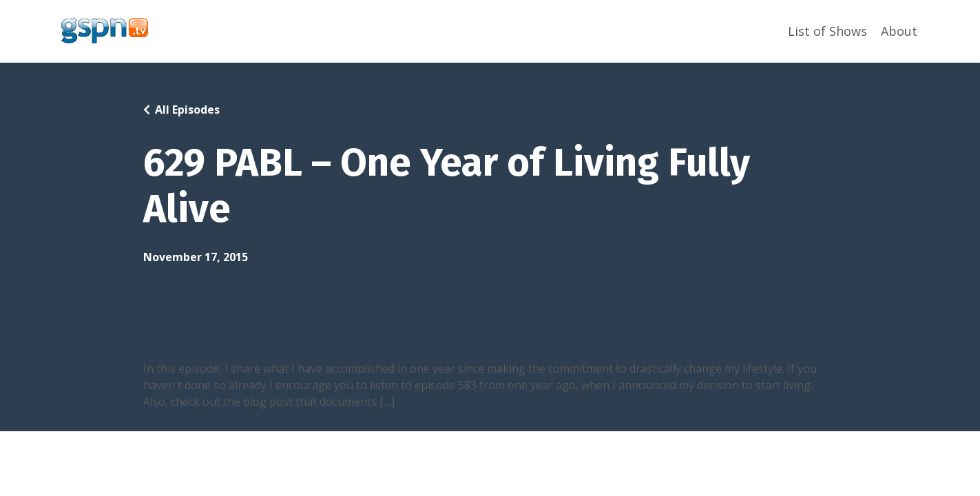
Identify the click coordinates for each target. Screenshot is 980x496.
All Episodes (187, 110)
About (899, 31)
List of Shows (827, 31)
